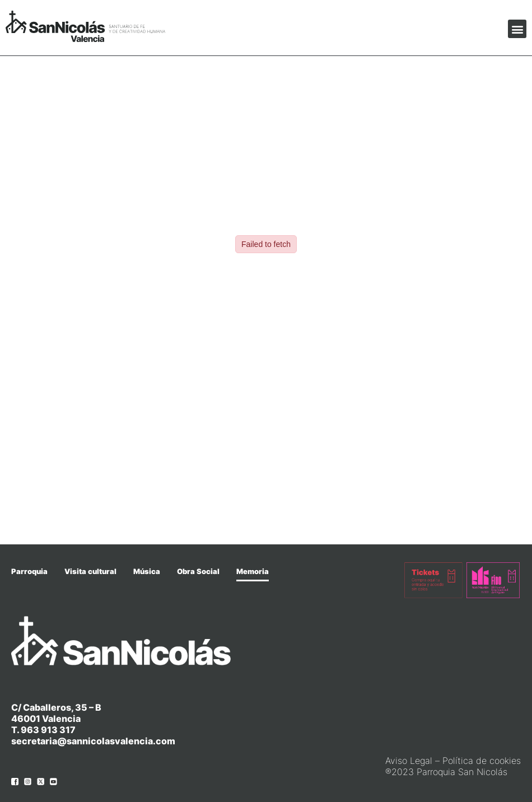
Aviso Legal (409, 761)
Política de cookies (482, 761)
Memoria (253, 571)
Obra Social (198, 571)
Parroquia (29, 571)
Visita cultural (90, 571)
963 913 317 (48, 730)
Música (147, 571)
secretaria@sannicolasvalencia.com (93, 741)
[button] (517, 29)
